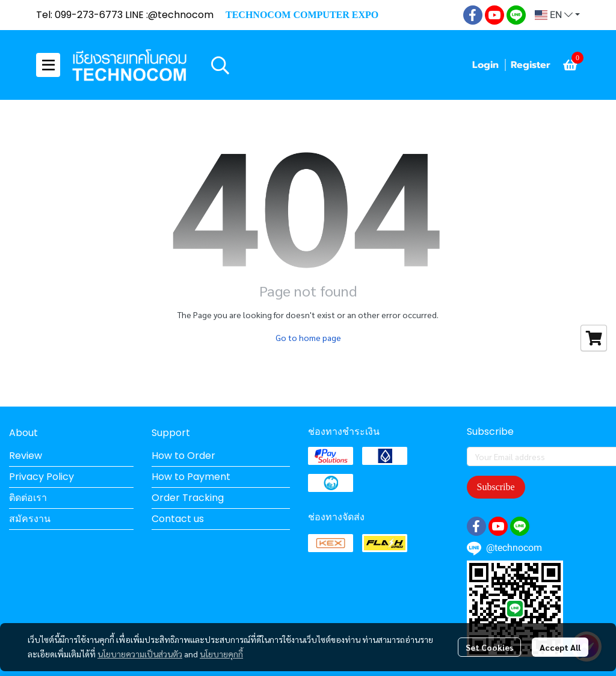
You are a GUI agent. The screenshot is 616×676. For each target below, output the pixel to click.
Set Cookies (489, 647)
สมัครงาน (30, 519)
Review (26, 456)
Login (485, 65)
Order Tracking (188, 498)
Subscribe (496, 487)
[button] (557, 15)
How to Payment (191, 477)
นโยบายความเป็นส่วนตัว (140, 654)
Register (531, 65)
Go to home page (308, 337)
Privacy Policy (42, 477)
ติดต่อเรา (28, 498)
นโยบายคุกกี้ (221, 654)
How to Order (183, 456)
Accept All (560, 647)
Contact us (178, 519)
